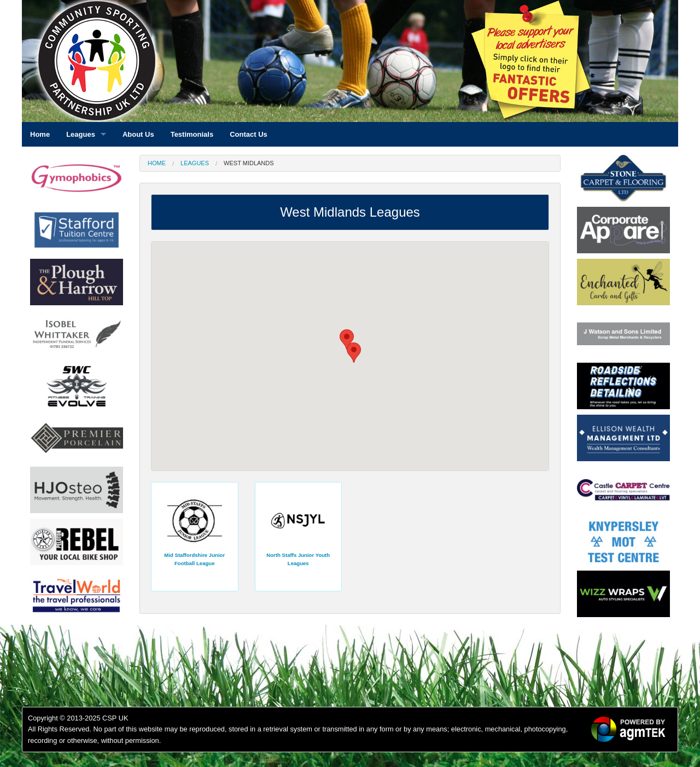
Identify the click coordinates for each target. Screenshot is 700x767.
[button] (354, 353)
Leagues (195, 163)
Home (157, 163)
